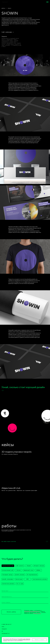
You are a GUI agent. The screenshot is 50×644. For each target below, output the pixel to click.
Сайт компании (7, 32)
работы (3, 8)
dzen (3, 627)
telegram (4, 629)
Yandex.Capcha (37, 614)
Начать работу (11, 612)
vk (2, 631)
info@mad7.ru (6, 634)
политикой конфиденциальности (32, 611)
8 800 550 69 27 (7, 624)
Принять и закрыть (39, 640)
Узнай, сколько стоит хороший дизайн (23, 387)
